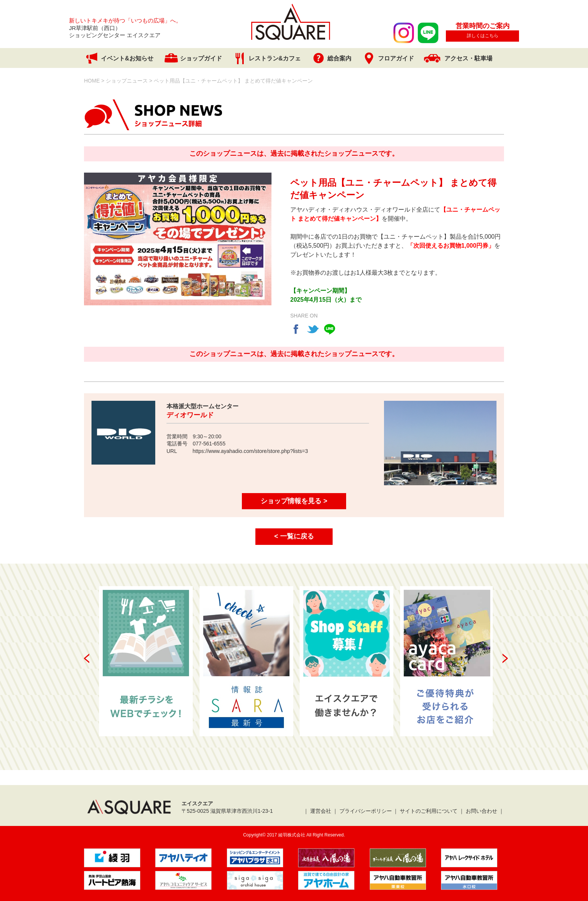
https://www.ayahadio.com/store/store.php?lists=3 (250, 451)
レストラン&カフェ (275, 58)
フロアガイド (396, 58)
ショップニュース (127, 81)
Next (505, 658)
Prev (87, 658)
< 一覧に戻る (294, 536)
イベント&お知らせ (127, 58)
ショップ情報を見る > (294, 501)
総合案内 (339, 58)
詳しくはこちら (483, 36)
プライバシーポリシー (366, 811)
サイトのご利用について (429, 811)
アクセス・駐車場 (468, 58)
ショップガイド (201, 58)
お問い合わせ (481, 811)
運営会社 (321, 811)
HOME (92, 81)
